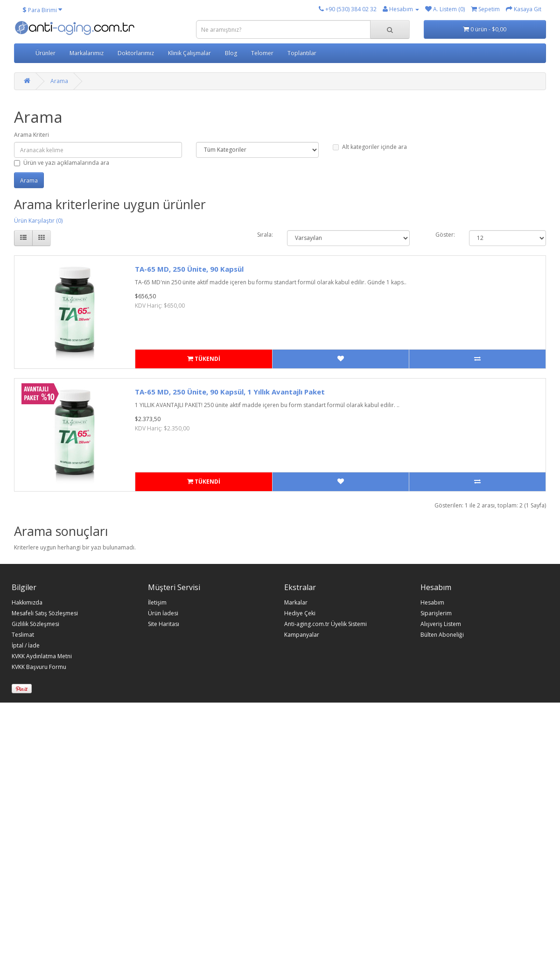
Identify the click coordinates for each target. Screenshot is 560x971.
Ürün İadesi (163, 613)
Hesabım (432, 603)
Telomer (262, 53)
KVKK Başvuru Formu (39, 667)
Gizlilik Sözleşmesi (35, 624)
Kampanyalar (302, 635)
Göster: (445, 235)
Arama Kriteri (31, 135)
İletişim (157, 603)
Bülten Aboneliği (442, 635)
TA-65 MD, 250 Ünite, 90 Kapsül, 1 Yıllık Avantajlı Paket (230, 392)
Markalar (296, 603)
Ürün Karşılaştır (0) (38, 221)
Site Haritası (164, 624)
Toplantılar (302, 53)
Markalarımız (87, 53)
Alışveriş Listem (441, 624)
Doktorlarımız (136, 53)
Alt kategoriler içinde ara (370, 147)
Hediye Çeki (300, 613)
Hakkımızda (27, 603)
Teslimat (23, 635)
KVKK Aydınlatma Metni (42, 656)
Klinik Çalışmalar (189, 53)
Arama (59, 81)
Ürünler (45, 53)
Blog (231, 53)
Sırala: (265, 235)
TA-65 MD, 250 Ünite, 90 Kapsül (189, 269)
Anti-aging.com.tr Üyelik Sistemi (325, 624)
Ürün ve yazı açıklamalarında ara (62, 163)
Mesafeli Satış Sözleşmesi (45, 613)
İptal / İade (26, 646)
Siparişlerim (436, 613)
